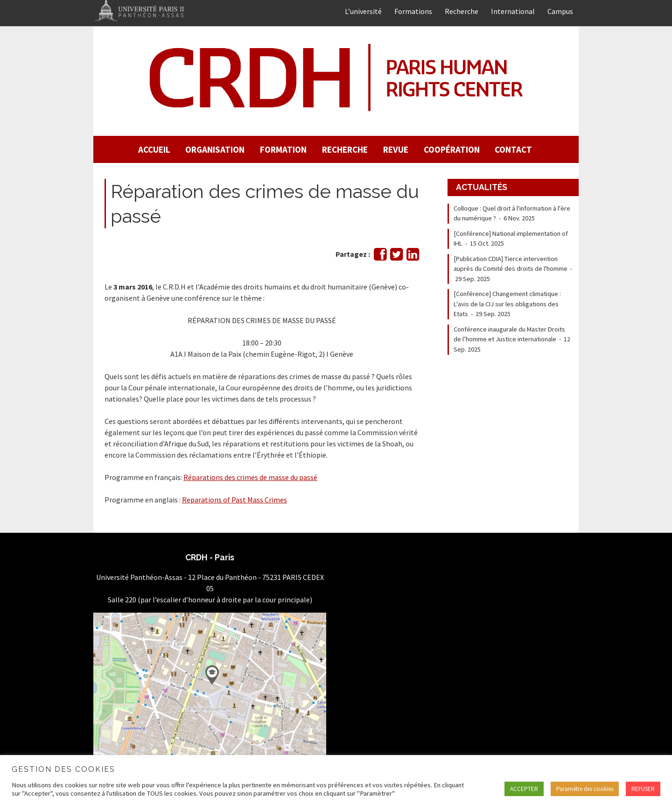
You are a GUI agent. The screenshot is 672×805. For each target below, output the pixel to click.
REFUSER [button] (643, 789)
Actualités (482, 187)
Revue (396, 149)
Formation (283, 149)
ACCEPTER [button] (524, 789)
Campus (560, 11)
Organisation (215, 149)
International (513, 11)
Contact (513, 149)
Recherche (462, 11)
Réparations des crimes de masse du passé (250, 477)
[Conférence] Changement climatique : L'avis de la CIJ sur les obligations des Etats (507, 304)
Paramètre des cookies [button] (585, 789)
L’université (363, 11)
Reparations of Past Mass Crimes (234, 500)
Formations (413, 11)
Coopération (452, 149)
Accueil (154, 149)
